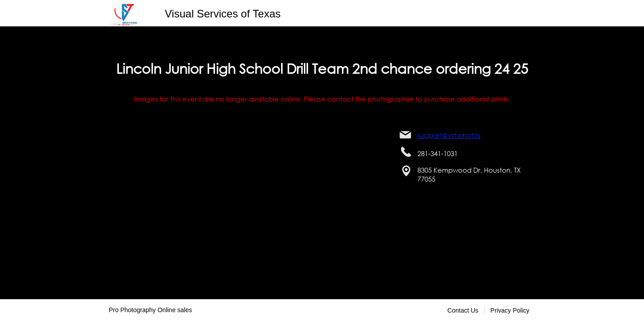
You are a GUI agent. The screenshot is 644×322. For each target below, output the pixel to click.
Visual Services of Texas (223, 14)
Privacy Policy (510, 310)
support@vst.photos (449, 135)
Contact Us (463, 310)
